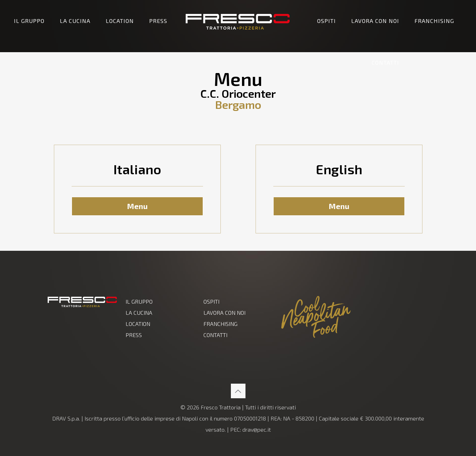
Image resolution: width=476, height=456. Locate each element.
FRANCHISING (220, 324)
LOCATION (138, 324)
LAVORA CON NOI (224, 313)
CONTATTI (215, 335)
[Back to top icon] (238, 391)
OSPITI (211, 301)
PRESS (134, 335)
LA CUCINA (139, 313)
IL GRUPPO (139, 301)
